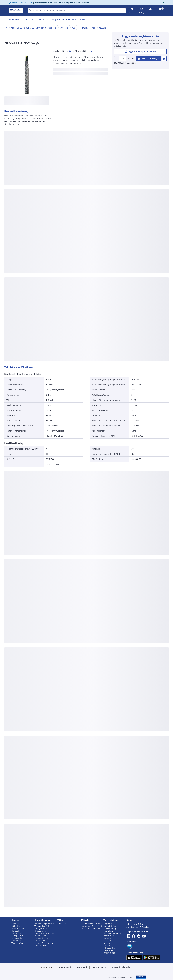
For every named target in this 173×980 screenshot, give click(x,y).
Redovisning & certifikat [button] (91, 926)
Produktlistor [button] (40, 936)
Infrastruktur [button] (109, 948)
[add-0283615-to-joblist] (164, 59)
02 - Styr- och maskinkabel (44, 28)
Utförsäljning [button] (40, 931)
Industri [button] (107, 946)
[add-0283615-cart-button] (148, 59)
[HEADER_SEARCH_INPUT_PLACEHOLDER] (77, 11)
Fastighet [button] (108, 943)
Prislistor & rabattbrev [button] (44, 933)
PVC (73, 28)
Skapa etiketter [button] (41, 938)
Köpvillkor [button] (62, 924)
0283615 (102, 28)
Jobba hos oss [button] (18, 926)
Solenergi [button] (108, 938)
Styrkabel (64, 28)
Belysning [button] (108, 924)
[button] (65, 967)
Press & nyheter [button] (19, 929)
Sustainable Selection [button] (90, 929)
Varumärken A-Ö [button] (42, 926)
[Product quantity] (123, 59)
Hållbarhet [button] (16, 931)
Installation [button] (108, 950)
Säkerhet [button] (107, 941)
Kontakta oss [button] (17, 941)
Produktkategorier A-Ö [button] (45, 924)
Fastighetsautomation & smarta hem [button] (114, 935)
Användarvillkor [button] (42, 946)
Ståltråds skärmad (87, 28)
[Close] (163, 3)
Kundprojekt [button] (17, 936)
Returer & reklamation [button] (45, 943)
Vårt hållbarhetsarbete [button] (91, 924)
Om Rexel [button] (16, 924)
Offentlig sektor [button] (110, 953)
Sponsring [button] (16, 933)
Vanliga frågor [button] (18, 943)
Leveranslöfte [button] (41, 941)
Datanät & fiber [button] (110, 926)
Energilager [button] (109, 931)
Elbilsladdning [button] (110, 929)
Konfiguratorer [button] (41, 929)
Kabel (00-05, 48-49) (20, 28)
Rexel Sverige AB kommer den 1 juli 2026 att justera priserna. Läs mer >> (61, 3)
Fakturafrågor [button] (18, 938)
